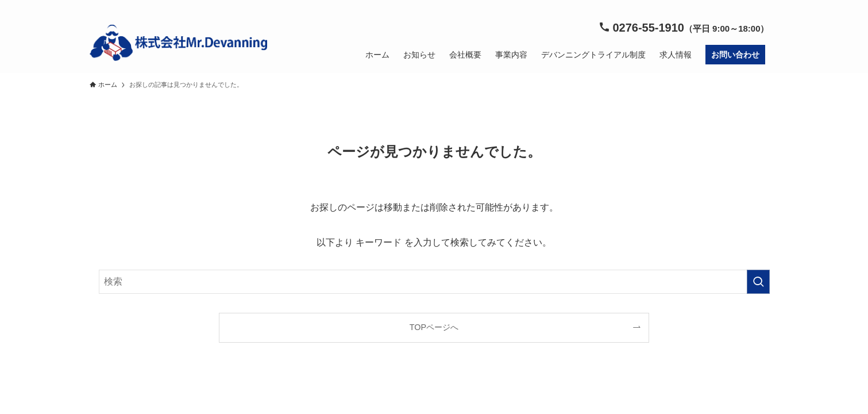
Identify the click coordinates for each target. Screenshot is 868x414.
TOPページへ (434, 327)
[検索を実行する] (758, 282)
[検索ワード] (434, 282)
